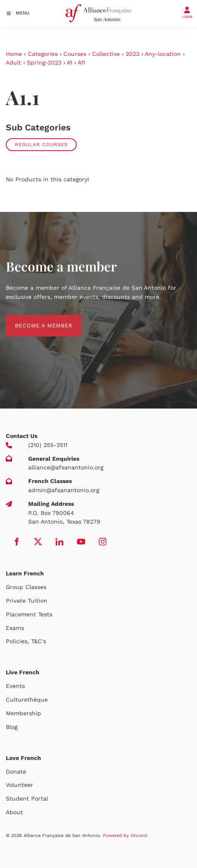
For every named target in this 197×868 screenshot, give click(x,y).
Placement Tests (29, 614)
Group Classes (26, 587)
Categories (43, 54)
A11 (81, 63)
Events (15, 686)
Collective (106, 54)
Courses (75, 54)
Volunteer (19, 785)
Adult (13, 63)
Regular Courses (41, 144)
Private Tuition (27, 601)
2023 (133, 54)
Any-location (163, 54)
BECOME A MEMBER (35, 319)
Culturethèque (27, 700)
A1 (69, 63)
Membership (23, 713)
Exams (15, 628)
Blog (12, 727)
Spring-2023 (44, 63)
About (14, 812)
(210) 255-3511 (48, 445)
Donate (16, 772)
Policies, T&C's (26, 641)
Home (14, 54)
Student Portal (27, 798)
